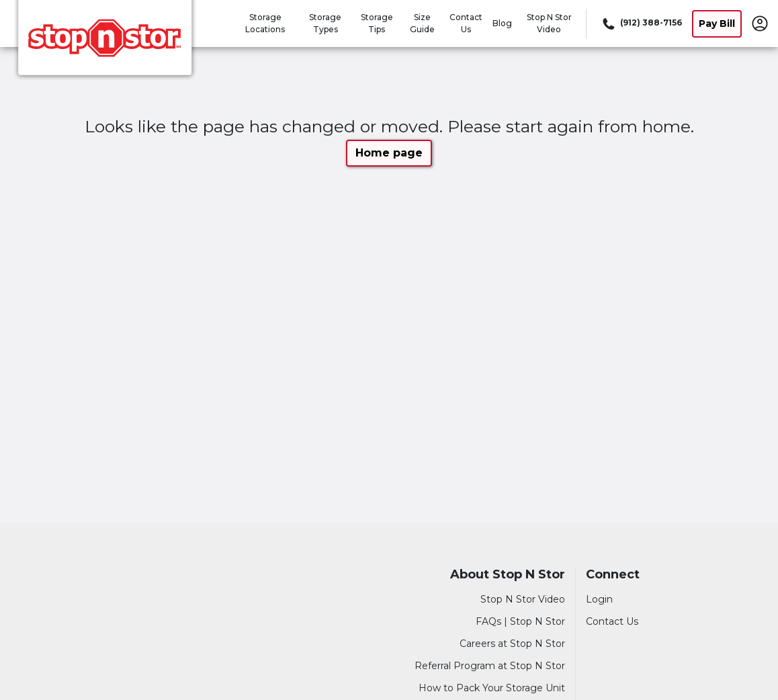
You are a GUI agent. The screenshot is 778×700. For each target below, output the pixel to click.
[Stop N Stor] (105, 42)
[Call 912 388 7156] (641, 24)
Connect (613, 575)
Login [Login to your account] (599, 599)
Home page (389, 153)
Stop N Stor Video (523, 599)
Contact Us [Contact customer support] (612, 621)
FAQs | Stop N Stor (520, 621)
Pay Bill (717, 24)
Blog (502, 23)
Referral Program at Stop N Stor (490, 666)
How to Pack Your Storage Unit (492, 688)
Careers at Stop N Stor (512, 644)
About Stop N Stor (508, 575)
